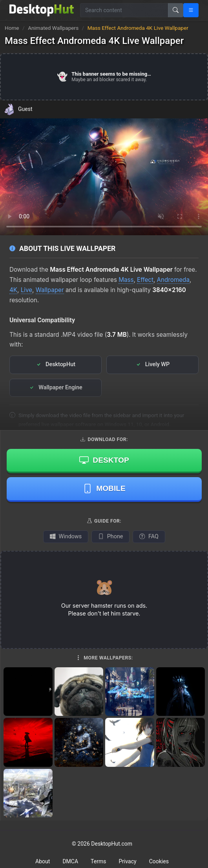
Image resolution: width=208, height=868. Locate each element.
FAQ (149, 537)
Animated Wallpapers (54, 28)
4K (13, 290)
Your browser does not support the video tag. (104, 177)
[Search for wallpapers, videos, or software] (124, 10)
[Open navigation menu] (191, 10)
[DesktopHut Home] (42, 10)
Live (26, 290)
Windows (66, 537)
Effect (145, 280)
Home (12, 28)
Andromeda (173, 280)
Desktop (104, 460)
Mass (126, 280)
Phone (110, 537)
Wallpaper (50, 290)
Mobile (104, 488)
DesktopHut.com (112, 844)
